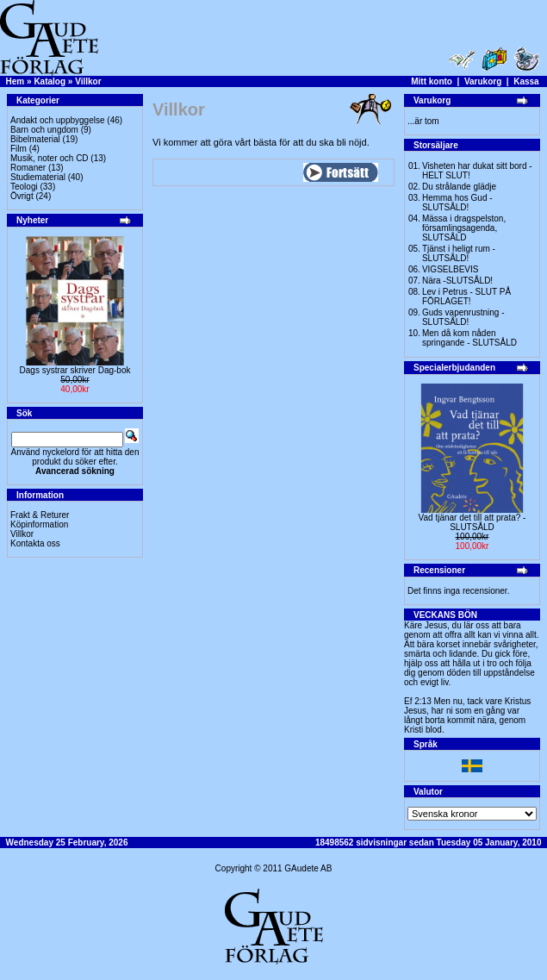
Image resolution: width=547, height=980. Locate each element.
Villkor (88, 81)
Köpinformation (39, 524)
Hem (16, 81)
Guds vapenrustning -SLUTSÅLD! (463, 317)
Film (19, 149)
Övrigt (22, 196)
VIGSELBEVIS (451, 269)
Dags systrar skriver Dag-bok (75, 370)
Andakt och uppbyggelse (58, 120)
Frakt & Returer (40, 515)
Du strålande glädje (459, 187)
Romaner (28, 168)
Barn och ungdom (44, 130)
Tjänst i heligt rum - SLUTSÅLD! (459, 253)
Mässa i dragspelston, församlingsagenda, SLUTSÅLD (464, 228)
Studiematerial (38, 177)
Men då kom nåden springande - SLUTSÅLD (469, 338)
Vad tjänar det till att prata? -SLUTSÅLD (472, 522)
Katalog (50, 81)
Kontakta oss (35, 543)
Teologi (24, 187)
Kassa (526, 81)
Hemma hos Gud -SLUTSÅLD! (457, 203)
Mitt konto (432, 81)
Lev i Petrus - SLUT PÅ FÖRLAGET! (466, 296)
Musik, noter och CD (50, 158)
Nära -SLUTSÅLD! (457, 281)
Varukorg (483, 81)
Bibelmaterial (35, 139)
